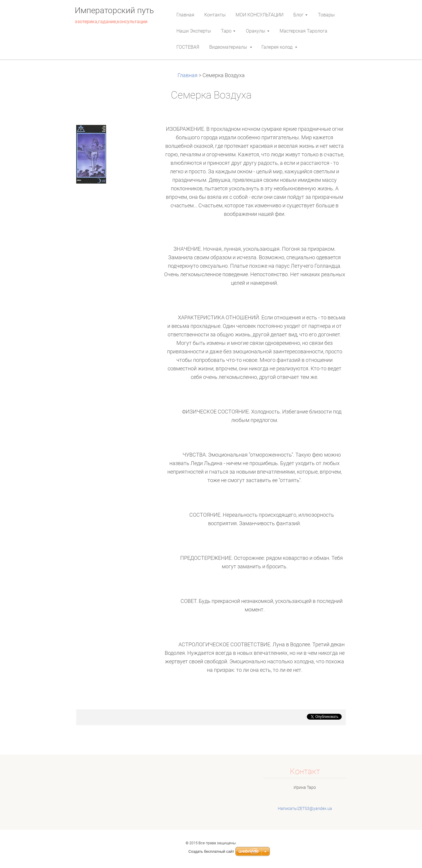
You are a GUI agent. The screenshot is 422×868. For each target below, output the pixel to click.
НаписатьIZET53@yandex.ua (305, 808)
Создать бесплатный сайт (211, 851)
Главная (188, 75)
